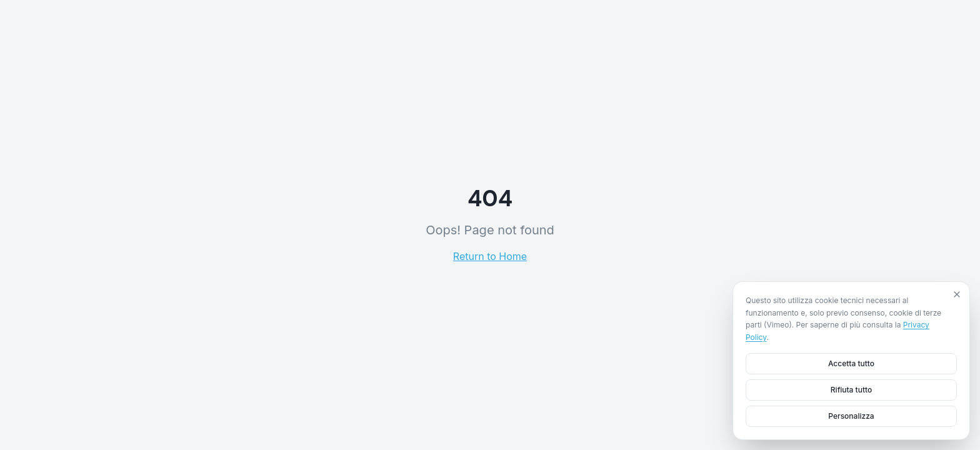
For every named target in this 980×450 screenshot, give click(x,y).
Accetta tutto (851, 363)
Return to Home (490, 256)
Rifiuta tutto (851, 390)
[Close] (957, 294)
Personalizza (851, 416)
